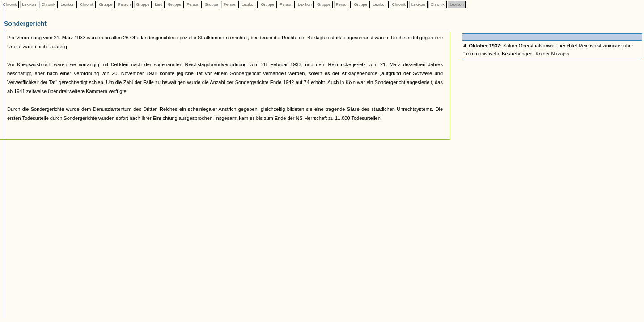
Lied (159, 4)
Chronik (10, 4)
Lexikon (29, 4)
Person (124, 4)
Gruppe (106, 4)
